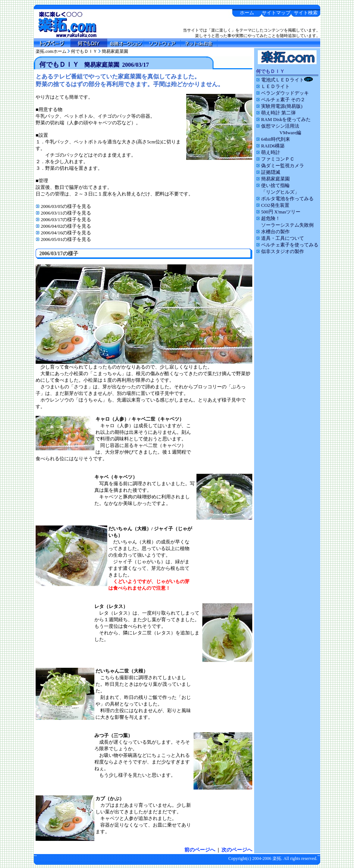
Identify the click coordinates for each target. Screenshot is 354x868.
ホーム (247, 13)
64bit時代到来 (273, 139)
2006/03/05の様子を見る (63, 206)
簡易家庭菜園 (115, 51)
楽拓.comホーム (51, 51)
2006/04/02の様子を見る (63, 226)
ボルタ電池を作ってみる (285, 199)
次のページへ (237, 850)
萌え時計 (268, 152)
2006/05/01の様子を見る (63, 239)
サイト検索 (306, 13)
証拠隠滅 (268, 172)
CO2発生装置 (273, 205)
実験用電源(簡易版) (279, 106)
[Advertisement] (287, 371)
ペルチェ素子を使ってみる (287, 245)
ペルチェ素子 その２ (281, 100)
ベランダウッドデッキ (282, 93)
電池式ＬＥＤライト (284, 80)
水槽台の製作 (273, 232)
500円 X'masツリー (278, 212)
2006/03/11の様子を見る (63, 213)
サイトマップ (276, 13)
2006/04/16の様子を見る (63, 233)
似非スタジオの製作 (280, 251)
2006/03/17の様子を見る (63, 219)
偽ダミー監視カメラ (280, 166)
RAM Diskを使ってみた (283, 119)
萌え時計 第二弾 (276, 113)
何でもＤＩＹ (84, 51)
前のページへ (200, 850)
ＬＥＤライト (273, 86)
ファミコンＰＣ (275, 159)
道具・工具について (280, 238)
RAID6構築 (270, 146)
